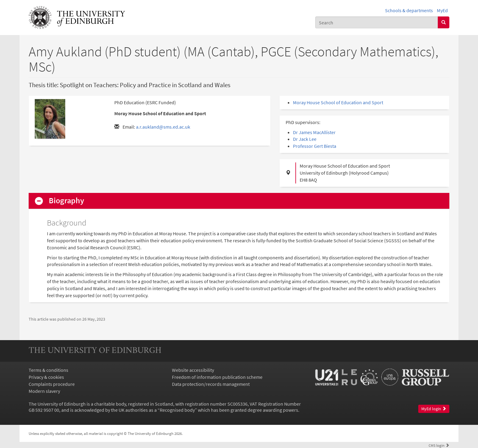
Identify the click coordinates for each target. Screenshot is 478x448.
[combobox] (377, 22)
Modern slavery (44, 391)
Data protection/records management (211, 384)
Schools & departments (409, 10)
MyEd (442, 10)
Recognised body (177, 410)
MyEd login (434, 409)
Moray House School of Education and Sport (338, 102)
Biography (66, 201)
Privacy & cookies (46, 377)
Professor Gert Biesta (315, 146)
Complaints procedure (52, 384)
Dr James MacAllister (314, 132)
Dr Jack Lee (305, 139)
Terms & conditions (48, 370)
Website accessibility (193, 370)
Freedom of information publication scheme (217, 377)
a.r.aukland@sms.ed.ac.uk (163, 127)
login (439, 445)
